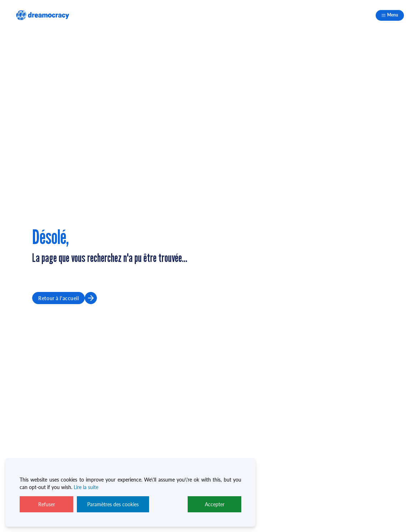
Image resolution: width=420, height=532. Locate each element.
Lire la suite (86, 487)
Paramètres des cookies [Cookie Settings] (113, 504)
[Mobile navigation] (390, 15)
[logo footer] (43, 15)
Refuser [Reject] (47, 504)
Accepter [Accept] (215, 504)
